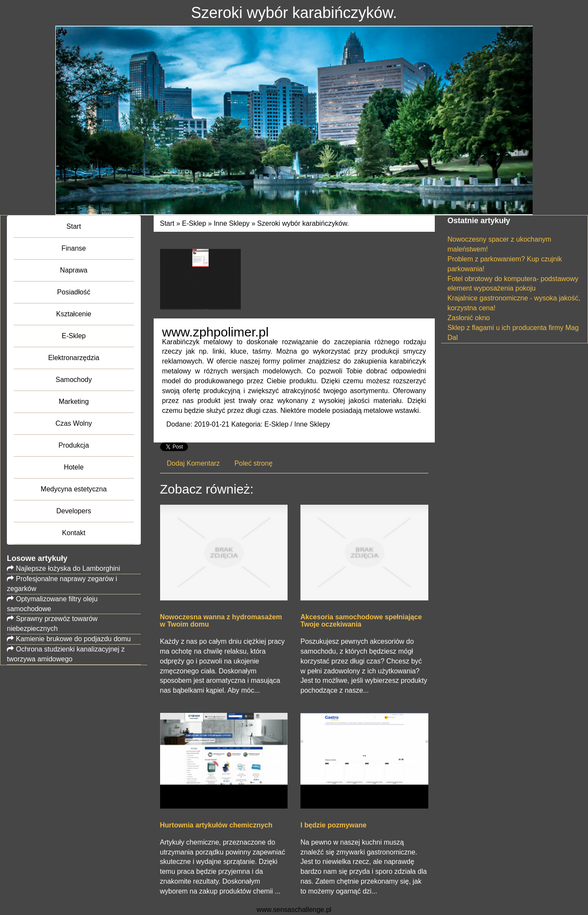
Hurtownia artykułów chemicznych (216, 825)
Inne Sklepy (232, 223)
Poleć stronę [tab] (253, 463)
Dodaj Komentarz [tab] (194, 463)
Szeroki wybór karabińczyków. (303, 223)
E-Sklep (194, 223)
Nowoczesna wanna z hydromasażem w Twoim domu (221, 621)
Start (167, 223)
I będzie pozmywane (333, 825)
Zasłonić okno (469, 318)
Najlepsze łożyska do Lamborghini (68, 568)
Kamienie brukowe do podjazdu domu (73, 639)
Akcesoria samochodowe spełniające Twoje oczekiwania (361, 621)
